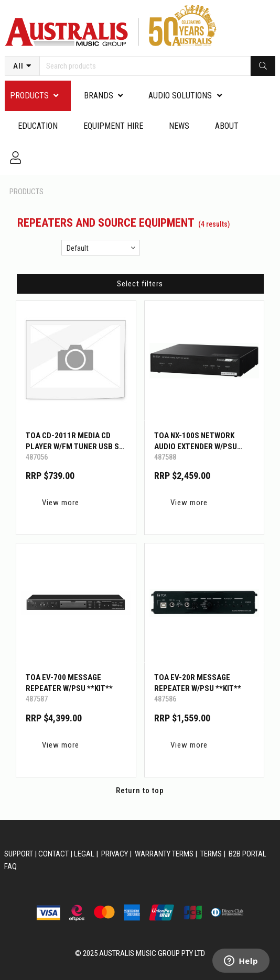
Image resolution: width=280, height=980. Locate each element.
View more (61, 503)
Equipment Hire (113, 126)
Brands (99, 96)
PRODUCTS (29, 96)
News (179, 126)
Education (38, 126)
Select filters (140, 284)
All (18, 66)
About (227, 126)
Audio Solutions (180, 96)
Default (78, 248)
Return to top (140, 790)
